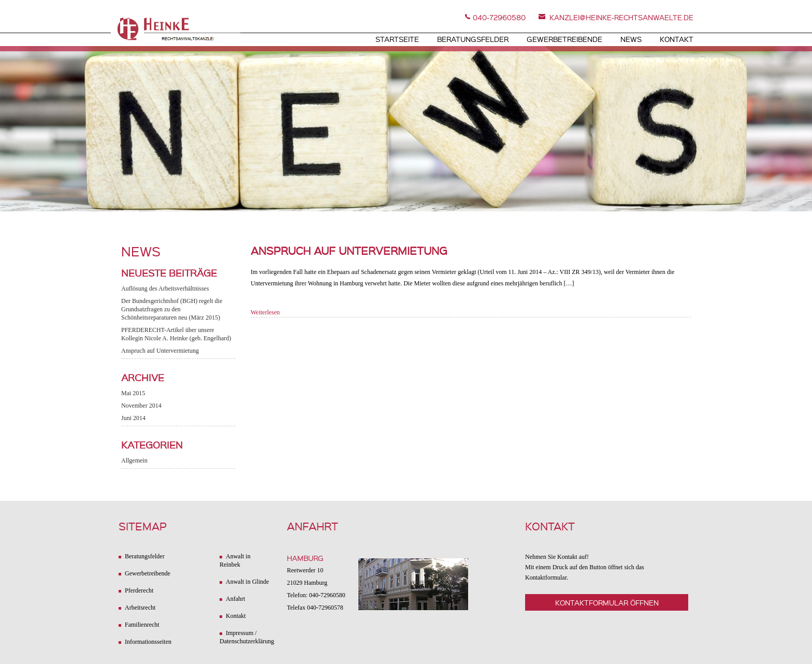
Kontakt (677, 39)
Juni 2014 (133, 418)
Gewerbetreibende (564, 39)
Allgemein (134, 460)
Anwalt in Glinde (247, 582)
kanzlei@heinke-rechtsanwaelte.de (621, 17)
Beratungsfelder (473, 39)
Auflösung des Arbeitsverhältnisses (165, 288)
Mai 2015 (133, 393)
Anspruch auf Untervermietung (160, 351)
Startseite (397, 39)
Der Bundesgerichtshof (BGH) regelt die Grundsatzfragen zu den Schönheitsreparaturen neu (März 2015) (172, 309)
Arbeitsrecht (140, 608)
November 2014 (141, 406)
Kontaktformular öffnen (607, 602)
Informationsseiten (148, 642)
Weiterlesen (265, 312)
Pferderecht (139, 590)
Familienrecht (142, 625)
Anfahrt (235, 599)
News (631, 39)
